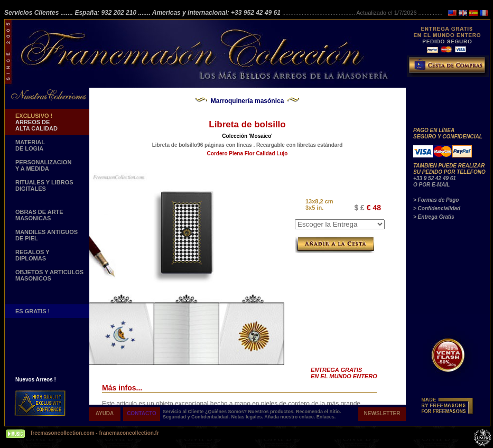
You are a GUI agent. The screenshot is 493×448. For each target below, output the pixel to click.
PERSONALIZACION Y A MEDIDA (43, 165)
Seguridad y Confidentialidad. (197, 417)
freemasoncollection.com (63, 433)
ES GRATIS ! (32, 311)
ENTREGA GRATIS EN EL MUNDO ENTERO (344, 373)
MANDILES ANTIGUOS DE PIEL (46, 235)
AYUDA (105, 413)
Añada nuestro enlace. (290, 417)
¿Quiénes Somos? (227, 412)
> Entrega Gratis (434, 217)
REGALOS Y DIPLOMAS (32, 255)
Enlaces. (326, 417)
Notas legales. (248, 417)
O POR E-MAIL (431, 185)
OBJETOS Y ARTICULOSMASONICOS (49, 275)
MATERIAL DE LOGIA (30, 145)
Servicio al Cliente (183, 412)
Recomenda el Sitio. (319, 412)
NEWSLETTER (382, 413)
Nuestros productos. (272, 412)
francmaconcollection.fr (129, 433)
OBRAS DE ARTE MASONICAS (39, 215)
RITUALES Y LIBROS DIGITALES (44, 185)
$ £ (359, 208)
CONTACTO (142, 413)
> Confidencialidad (437, 208)
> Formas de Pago (436, 200)
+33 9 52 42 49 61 (435, 178)
